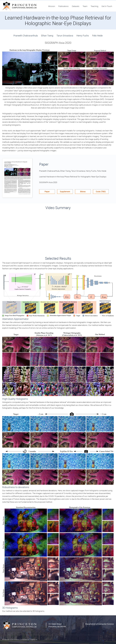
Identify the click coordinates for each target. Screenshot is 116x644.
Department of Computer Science (100, 624)
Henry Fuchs (83, 36)
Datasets (76, 6)
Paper (47, 191)
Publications (63, 6)
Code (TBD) (101, 191)
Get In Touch (107, 6)
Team (85, 6)
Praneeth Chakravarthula (26, 36)
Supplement (65, 191)
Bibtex (83, 191)
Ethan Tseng (47, 36)
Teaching (94, 6)
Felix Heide (97, 36)
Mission (52, 6)
